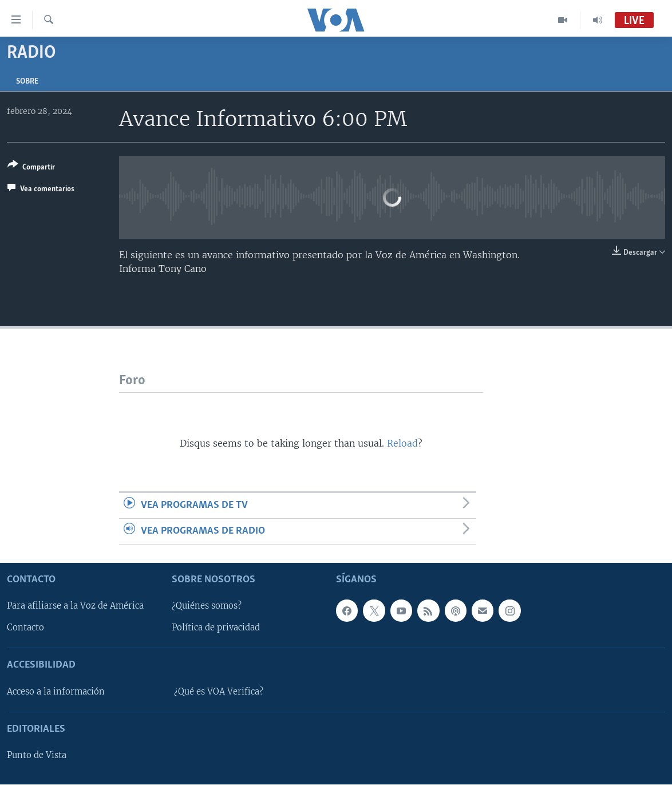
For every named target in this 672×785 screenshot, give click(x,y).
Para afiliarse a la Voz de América (75, 606)
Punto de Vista (37, 755)
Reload (402, 443)
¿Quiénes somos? (207, 606)
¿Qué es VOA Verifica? (219, 692)
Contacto (25, 628)
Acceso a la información (56, 692)
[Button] (31, 168)
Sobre (27, 82)
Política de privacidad (216, 628)
